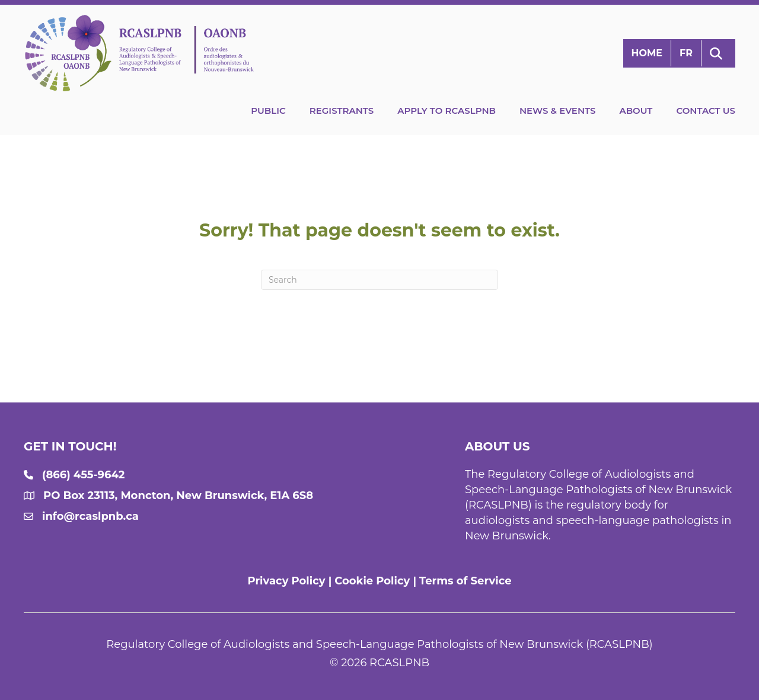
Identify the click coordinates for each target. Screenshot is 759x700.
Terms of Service (465, 581)
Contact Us (706, 111)
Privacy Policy (286, 581)
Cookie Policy (372, 581)
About (636, 111)
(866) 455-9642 (83, 475)
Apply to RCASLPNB (447, 111)
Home (647, 53)
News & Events (557, 111)
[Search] (379, 280)
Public (268, 111)
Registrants (342, 111)
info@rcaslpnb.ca (90, 516)
